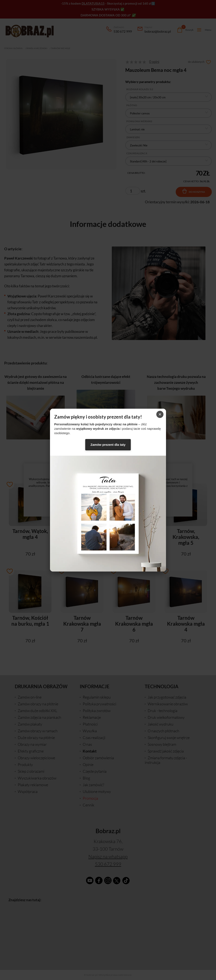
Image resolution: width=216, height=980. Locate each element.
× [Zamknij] (160, 414)
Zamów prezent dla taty (108, 445)
